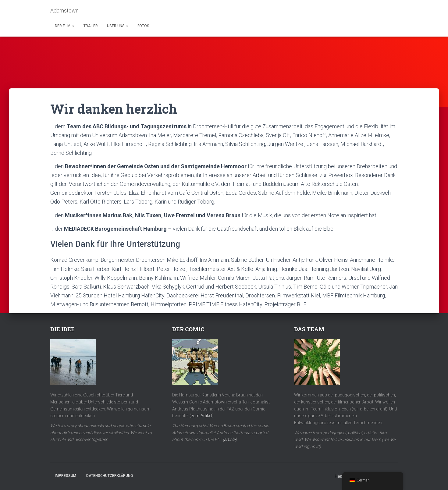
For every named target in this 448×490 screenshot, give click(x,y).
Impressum (66, 476)
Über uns (118, 26)
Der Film (65, 26)
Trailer (91, 26)
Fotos (143, 26)
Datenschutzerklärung (110, 476)
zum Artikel (202, 416)
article (230, 439)
